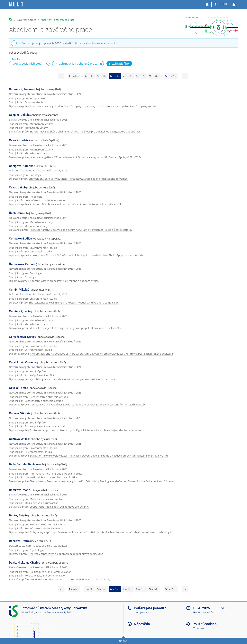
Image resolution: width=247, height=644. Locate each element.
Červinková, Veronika (23, 362)
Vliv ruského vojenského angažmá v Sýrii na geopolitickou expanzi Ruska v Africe (76, 328)
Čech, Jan (15, 213)
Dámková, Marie (20, 490)
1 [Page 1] (74, 76)
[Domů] (207, 5)
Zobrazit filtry (119, 64)
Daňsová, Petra (19, 541)
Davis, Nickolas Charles (25, 563)
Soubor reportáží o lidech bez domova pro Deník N (59, 507)
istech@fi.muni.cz (143, 612)
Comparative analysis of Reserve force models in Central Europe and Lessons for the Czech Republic (88, 404)
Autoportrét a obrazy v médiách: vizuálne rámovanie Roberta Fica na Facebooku (77, 204)
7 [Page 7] (128, 76)
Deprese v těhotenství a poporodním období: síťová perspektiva (66, 554)
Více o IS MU (28, 612)
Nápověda (142, 624)
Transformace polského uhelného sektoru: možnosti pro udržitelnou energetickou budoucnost (85, 132)
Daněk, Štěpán (18, 515)
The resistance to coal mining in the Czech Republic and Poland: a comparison (74, 303)
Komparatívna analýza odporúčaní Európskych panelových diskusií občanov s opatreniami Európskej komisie (93, 106)
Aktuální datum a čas (204, 612)
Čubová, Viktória (20, 413)
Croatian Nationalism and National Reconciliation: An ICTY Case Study (70, 579)
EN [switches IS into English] (225, 4)
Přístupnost (199, 628)
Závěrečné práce (27, 20)
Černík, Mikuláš (19, 290)
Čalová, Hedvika (19, 140)
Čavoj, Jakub (17, 187)
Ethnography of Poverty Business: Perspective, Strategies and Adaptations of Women (78, 179)
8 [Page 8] (141, 76)
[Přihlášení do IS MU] (234, 5)
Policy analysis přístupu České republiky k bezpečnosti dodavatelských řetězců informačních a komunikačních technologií (100, 532)
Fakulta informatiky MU (59, 612)
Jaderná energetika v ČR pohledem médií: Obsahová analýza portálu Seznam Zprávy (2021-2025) (85, 157)
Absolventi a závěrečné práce (58, 20)
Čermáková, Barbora (22, 264)
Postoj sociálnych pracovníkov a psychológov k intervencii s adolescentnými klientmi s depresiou (86, 430)
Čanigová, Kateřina (21, 166)
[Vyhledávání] (216, 5)
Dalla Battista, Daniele (23, 464)
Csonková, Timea (20, 89)
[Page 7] (185, 76)
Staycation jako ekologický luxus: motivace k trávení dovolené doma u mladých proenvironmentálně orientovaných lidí (99, 456)
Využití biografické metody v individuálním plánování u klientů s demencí (72, 379)
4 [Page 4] (90, 76)
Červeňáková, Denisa (23, 337)
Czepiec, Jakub (19, 115)
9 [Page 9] (154, 76)
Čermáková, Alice (20, 239)
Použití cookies (205, 624)
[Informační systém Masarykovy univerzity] (16, 4)
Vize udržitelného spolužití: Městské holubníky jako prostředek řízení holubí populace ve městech (86, 255)
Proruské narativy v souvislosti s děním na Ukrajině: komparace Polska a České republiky (81, 230)
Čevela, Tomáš (19, 388)
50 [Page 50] (171, 76)
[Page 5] (61, 76)
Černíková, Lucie (20, 311)
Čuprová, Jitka (18, 439)
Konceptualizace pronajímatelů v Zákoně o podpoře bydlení (65, 281)
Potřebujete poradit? (150, 608)
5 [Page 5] (102, 76)
